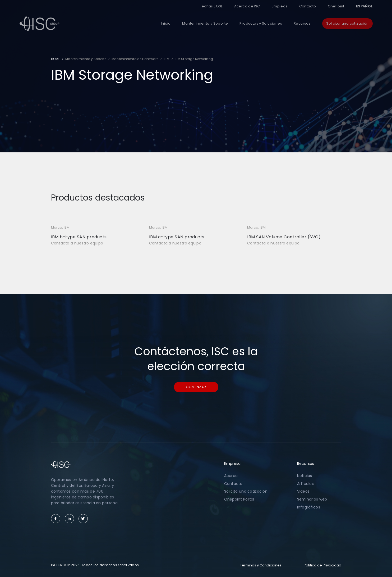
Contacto (308, 6)
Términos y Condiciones (261, 565)
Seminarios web (312, 499)
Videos (303, 491)
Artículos (306, 484)
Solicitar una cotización (347, 23)
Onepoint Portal (239, 499)
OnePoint (336, 6)
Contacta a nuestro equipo (77, 243)
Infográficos (309, 507)
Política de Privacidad (322, 565)
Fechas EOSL (211, 6)
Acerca (231, 476)
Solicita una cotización (246, 491)
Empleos (280, 6)
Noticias (305, 476)
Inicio (166, 23)
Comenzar (196, 387)
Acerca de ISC (247, 6)
